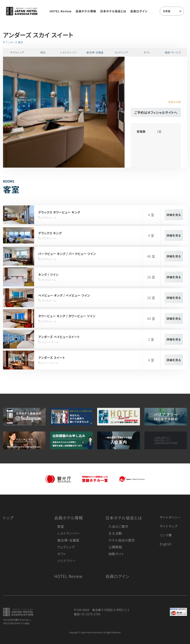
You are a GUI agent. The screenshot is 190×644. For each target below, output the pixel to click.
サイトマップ (169, 526)
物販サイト (116, 554)
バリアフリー (66, 561)
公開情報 (115, 547)
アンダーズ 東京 (14, 42)
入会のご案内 (118, 526)
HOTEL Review (60, 11)
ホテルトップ (17, 52)
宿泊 (43, 52)
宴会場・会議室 (95, 52)
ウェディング (121, 52)
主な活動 (115, 533)
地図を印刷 (175, 102)
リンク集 (166, 535)
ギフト (147, 52)
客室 (61, 526)
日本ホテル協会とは (113, 11)
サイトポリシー (170, 517)
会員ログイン (139, 11)
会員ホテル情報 (86, 11)
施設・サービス (173, 52)
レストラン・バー (69, 52)
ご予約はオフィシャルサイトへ (156, 112)
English (166, 544)
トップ (8, 518)
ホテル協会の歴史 (122, 540)
